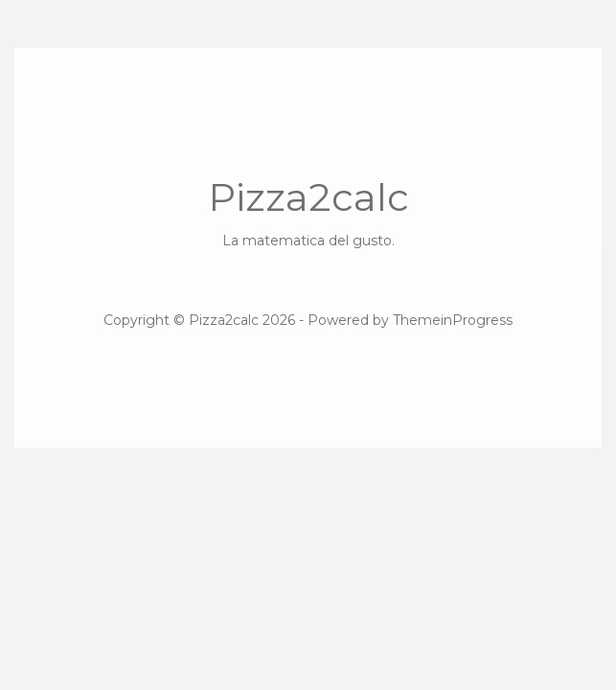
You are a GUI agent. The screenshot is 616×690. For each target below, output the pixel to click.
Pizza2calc (308, 212)
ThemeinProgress (453, 320)
